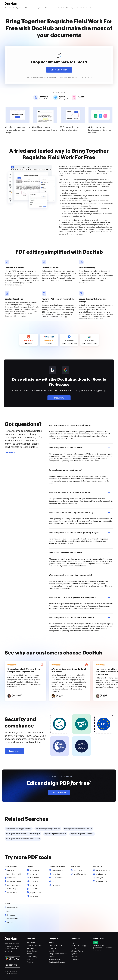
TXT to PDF (34, 874)
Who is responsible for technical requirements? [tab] (80, 575)
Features (30, 959)
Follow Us (10, 952)
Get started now (59, 792)
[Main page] (11, 4)
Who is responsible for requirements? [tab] (80, 448)
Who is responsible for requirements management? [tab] (80, 618)
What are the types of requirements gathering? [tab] (80, 492)
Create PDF (12, 878)
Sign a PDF (78, 870)
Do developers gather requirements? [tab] (80, 470)
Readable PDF (101, 874)
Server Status (32, 951)
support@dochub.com (12, 944)
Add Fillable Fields (14, 874)
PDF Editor (31, 943)
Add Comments (58, 870)
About (51, 943)
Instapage (75, 959)
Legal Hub (53, 951)
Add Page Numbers (15, 885)
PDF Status (56, 885)
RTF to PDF (34, 889)
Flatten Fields (13, 919)
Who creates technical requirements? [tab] (80, 553)
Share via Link (57, 874)
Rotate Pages (12, 889)
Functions (30, 962)
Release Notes (54, 959)
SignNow (74, 954)
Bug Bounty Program (57, 962)
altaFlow (74, 957)
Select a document (59, 70)
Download (11, 915)
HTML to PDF (34, 878)
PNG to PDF (34, 896)
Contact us (9, 452)
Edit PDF (11, 870)
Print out (11, 922)
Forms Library (32, 957)
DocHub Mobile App (79, 946)
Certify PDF (100, 878)
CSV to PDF (34, 881)
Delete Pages (12, 892)
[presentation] (59, 65)
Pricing (29, 954)
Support (52, 957)
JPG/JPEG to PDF (35, 892)
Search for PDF (13, 908)
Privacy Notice (54, 948)
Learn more (14, 751)
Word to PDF (34, 870)
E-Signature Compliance (58, 954)
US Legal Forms (77, 951)
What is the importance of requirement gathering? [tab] (80, 512)
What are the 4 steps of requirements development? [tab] (80, 597)
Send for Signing (80, 874)
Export (10, 911)
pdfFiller (74, 948)
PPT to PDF (34, 885)
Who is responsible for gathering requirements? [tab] (80, 425)
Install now (59, 398)
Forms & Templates (34, 946)
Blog (73, 943)
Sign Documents (33, 948)
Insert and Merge (14, 881)
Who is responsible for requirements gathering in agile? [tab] (80, 533)
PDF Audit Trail (102, 881)
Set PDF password (103, 870)
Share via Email (58, 878)
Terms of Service (55, 946)
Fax (53, 881)
